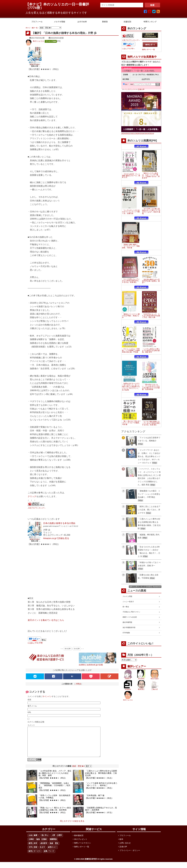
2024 (144, 40)
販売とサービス (35, 857)
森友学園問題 (127, 622)
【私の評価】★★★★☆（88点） (53, 806)
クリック (32, 496)
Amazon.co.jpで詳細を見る (56, 538)
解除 (131, 84)
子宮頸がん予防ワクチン (131, 612)
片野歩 (78, 684)
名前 (29, 700)
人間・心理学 (57, 841)
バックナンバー (130, 89)
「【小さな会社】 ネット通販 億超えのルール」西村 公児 (131, 176)
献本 (121, 845)
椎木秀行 (141, 689)
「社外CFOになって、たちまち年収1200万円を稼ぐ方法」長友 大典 (151, 316)
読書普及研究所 (91, 865)
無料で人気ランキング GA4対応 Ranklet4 (144, 587)
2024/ (124, 134)
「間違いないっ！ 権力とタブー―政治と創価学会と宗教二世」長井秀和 (55, 815)
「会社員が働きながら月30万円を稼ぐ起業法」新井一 (151, 281)
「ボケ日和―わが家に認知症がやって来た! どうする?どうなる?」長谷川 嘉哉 (151, 211)
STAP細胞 (126, 633)
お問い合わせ (125, 849)
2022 (152, 40)
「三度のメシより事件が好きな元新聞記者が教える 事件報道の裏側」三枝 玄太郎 (101, 779)
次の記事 (77, 649)
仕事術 (31, 845)
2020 (137, 134)
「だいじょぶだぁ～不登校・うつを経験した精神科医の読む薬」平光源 (131, 350)
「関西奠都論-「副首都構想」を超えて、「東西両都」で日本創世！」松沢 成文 (54, 791)
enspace (128, 689)
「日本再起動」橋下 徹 (95, 801)
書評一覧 (35, 28)
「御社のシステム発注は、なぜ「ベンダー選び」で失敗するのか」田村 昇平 (151, 176)
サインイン (47, 696)
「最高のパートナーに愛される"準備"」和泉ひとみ (131, 316)
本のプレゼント (81, 845)
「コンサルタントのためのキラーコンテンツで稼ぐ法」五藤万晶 (131, 212)
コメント (31, 725)
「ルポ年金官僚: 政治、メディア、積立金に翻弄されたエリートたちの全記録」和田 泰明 (55, 779)
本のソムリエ (38, 41)
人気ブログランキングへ (37, 508)
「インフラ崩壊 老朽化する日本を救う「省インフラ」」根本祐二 (101, 790)
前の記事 (68, 649)
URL (29, 712)
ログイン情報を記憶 (36, 722)
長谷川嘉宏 (155, 679)
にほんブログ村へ (128, 49)
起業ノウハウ (49, 857)
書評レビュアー (137, 666)
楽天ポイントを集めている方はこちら (46, 620)
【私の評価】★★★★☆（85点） (53, 784)
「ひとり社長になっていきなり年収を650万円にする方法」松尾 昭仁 (131, 281)
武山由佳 (141, 679)
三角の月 (155, 689)
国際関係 (53, 845)
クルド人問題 (127, 596)
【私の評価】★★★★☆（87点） (99, 818)
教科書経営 (79, 841)
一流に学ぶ (44, 841)
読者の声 (141, 89)
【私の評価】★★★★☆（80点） (99, 804)
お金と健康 (33, 841)
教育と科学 (33, 849)
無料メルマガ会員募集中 (142, 57)
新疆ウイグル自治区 (130, 617)
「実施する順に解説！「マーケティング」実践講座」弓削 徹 (131, 246)
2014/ (152, 134)
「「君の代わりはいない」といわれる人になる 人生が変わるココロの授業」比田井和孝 (151, 387)
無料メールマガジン (83, 849)
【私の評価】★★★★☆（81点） (99, 784)
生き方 (42, 853)
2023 (148, 40)
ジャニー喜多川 (128, 602)
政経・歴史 (54, 849)
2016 (142, 134)
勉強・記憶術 (41, 845)
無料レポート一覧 (148, 50)
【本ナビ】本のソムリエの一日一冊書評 (59, 4)
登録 (125, 84)
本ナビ (28, 28)
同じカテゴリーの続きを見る (72, 827)
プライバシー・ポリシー (130, 856)
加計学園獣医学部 (129, 628)
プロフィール (125, 841)
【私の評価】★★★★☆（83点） (53, 796)
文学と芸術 (33, 853)
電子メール (32, 706)
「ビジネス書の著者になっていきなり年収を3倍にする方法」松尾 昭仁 (151, 423)
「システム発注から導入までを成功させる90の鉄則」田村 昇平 (151, 351)
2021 (156, 40)
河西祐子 (128, 679)
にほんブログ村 (35, 643)
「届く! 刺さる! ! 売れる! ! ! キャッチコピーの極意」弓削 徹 (131, 423)
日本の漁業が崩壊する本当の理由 (59, 523)
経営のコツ (52, 853)
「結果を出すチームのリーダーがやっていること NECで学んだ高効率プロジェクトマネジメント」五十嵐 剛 (131, 387)
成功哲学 (44, 849)
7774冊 (35, 8)
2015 (147, 134)
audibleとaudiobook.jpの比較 (91, 665)
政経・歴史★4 (78, 772)
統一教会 (126, 607)
